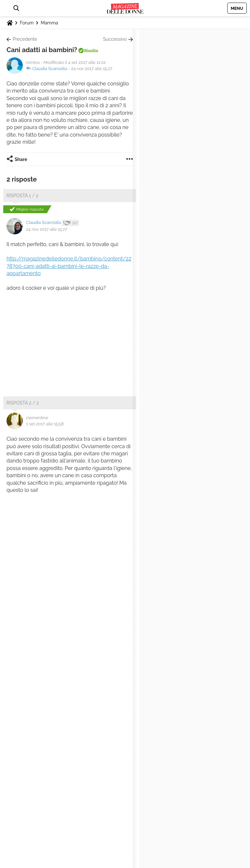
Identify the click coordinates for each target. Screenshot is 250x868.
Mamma (49, 23)
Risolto (91, 51)
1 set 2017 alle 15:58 (45, 424)
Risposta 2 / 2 (23, 403)
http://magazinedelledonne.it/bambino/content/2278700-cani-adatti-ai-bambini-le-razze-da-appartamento (69, 266)
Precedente (25, 39)
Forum (27, 23)
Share (21, 159)
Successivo (115, 39)
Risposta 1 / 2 (22, 196)
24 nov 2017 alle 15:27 (92, 69)
